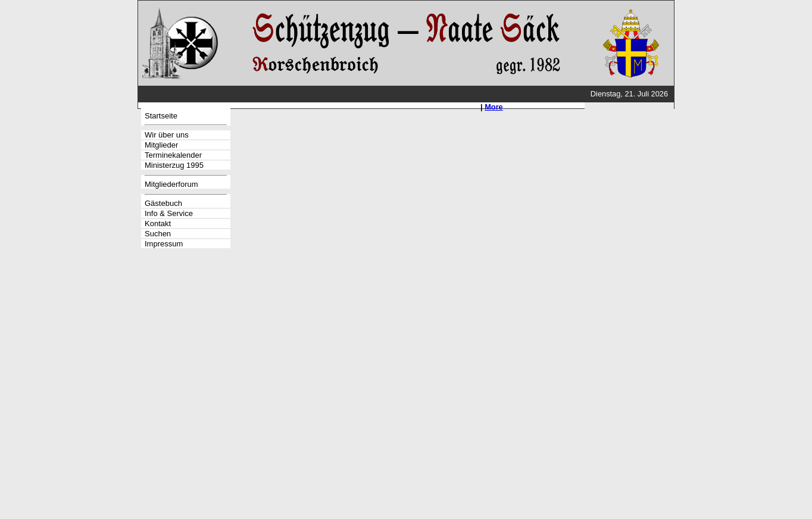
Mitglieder (161, 145)
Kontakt (158, 223)
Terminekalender (173, 155)
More (494, 107)
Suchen (158, 234)
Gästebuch (163, 203)
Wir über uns (167, 135)
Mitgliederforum (171, 184)
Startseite (161, 116)
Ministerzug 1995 (174, 165)
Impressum (164, 244)
